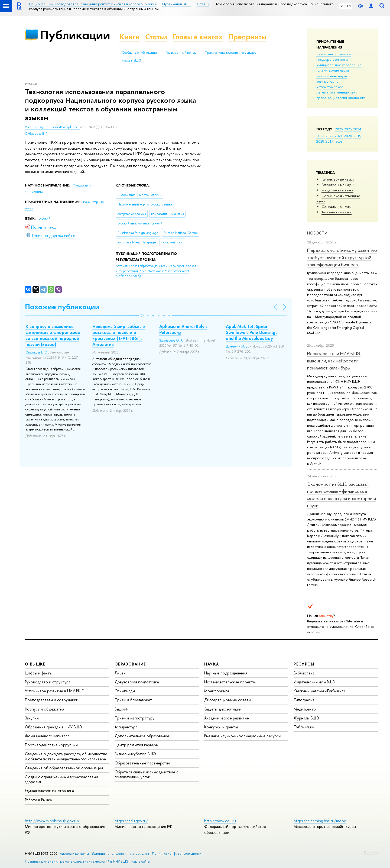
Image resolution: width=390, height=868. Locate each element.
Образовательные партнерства (142, 763)
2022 (329, 136)
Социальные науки (337, 207)
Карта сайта (140, 861)
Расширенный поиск (181, 53)
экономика (357, 98)
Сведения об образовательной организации (64, 768)
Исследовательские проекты (230, 682)
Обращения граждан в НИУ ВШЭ (53, 727)
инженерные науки (332, 76)
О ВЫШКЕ (35, 664)
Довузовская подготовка (137, 682)
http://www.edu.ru (220, 821)
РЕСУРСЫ (304, 664)
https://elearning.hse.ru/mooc (320, 821)
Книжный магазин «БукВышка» (320, 691)
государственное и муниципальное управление (339, 62)
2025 (348, 129)
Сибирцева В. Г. (36, 134)
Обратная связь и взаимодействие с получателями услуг (146, 774)
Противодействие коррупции (51, 745)
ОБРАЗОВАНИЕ (130, 664)
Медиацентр (305, 709)
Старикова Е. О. (37, 352)
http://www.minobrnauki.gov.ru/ (52, 821)
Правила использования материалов (230, 53)
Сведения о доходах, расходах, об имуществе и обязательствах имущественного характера (66, 756)
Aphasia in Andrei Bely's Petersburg (183, 329)
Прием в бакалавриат (133, 700)
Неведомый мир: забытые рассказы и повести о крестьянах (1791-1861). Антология (119, 335)
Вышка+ (121, 709)
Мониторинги (217, 691)
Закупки (32, 718)
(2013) (156, 271)
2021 (339, 136)
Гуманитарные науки (338, 179)
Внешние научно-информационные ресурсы (243, 736)
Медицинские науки (337, 190)
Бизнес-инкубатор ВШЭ (135, 754)
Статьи (156, 37)
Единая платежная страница (49, 791)
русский (44, 218)
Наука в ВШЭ (131, 60)
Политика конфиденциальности (177, 853)
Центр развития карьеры (136, 745)
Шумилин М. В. (237, 346)
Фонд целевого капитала (47, 736)
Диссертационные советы (228, 700)
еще (339, 141)
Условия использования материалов (120, 853)
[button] (142, 316)
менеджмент (347, 92)
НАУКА (212, 664)
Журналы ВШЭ (306, 718)
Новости (317, 233)
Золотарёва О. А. (171, 340)
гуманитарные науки (333, 70)
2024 (357, 129)
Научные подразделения (226, 673)
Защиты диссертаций (223, 709)
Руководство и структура (48, 682)
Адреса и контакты (74, 853)
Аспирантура (126, 727)
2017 (329, 141)
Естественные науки (338, 185)
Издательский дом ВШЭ (314, 682)
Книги (130, 37)
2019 (357, 136)
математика (326, 92)
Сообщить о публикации (139, 53)
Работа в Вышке (38, 800)
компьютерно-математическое (330, 84)
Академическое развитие (227, 718)
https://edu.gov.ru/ (131, 821)
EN (349, 6)
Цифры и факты (39, 673)
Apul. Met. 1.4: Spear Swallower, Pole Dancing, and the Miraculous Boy (252, 332)
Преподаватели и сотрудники (52, 700)
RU (342, 6)
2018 (320, 141)
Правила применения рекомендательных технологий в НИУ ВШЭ (77, 861)
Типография (304, 700)
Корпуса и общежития (45, 709)
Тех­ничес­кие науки (337, 212)
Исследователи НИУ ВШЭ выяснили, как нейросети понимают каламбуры (334, 361)
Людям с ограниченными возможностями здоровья (61, 779)
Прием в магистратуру (134, 718)
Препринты (247, 37)
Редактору (371, 852)
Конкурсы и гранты (221, 727)
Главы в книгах (198, 37)
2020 (348, 136)
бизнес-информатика (334, 54)
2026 (339, 129)
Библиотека (304, 673)
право (321, 98)
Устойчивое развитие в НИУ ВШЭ (55, 691)
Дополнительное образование (142, 736)
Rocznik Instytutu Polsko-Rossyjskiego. (52, 127)
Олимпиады (125, 691)
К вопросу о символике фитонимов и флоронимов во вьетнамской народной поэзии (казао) (53, 335)
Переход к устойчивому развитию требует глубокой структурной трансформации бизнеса (342, 257)
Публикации (75, 35)
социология (337, 98)
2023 (320, 136)
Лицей (120, 673)
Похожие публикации (62, 307)
